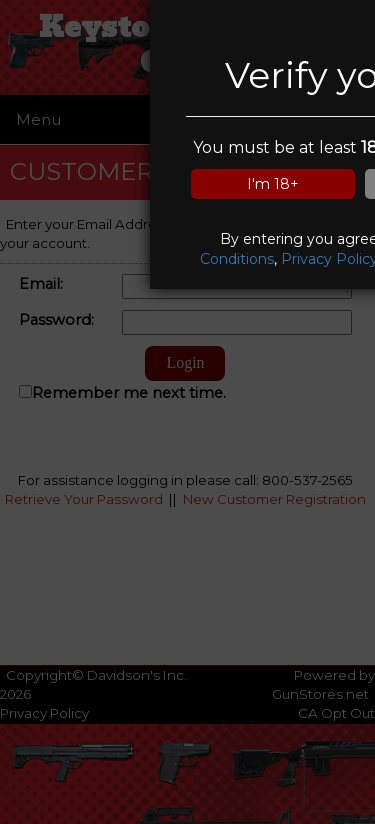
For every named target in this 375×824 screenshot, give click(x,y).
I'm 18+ (273, 184)
